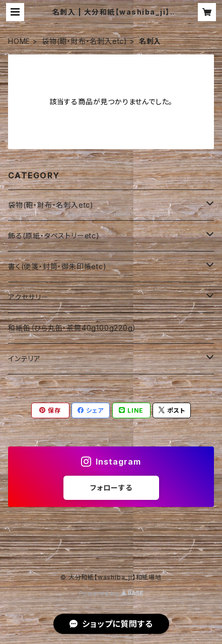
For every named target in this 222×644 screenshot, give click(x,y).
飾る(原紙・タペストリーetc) (54, 236)
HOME (19, 41)
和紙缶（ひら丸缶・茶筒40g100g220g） (72, 328)
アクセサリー (28, 297)
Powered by (111, 593)
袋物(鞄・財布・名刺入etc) (85, 41)
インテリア (24, 359)
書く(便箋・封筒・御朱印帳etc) (57, 266)
